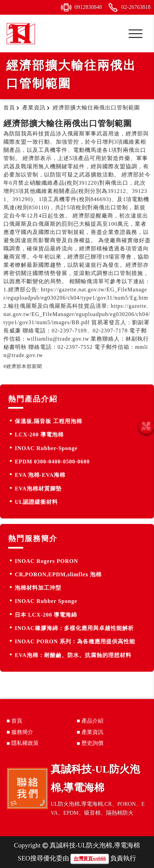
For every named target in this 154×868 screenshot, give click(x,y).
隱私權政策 (25, 743)
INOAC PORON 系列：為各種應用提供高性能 (75, 641)
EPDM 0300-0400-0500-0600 (52, 462)
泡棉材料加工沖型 (38, 588)
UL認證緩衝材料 (36, 502)
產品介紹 (92, 721)
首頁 (17, 721)
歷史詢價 (92, 743)
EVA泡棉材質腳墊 (38, 489)
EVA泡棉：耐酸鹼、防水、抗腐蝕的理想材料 (73, 655)
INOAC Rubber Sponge (46, 601)
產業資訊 (92, 732)
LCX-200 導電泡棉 (39, 435)
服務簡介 (22, 732)
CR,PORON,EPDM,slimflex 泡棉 (58, 574)
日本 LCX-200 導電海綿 (46, 615)
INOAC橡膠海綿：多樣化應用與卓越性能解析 (74, 628)
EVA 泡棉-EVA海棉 (40, 475)
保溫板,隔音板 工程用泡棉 (48, 421)
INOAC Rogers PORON (46, 561)
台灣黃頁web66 (90, 859)
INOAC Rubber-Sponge (46, 448)
